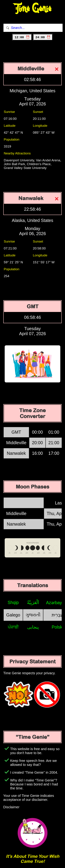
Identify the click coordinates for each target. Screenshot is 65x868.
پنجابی (33, 627)
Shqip (13, 602)
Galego (13, 615)
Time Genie (32, 9)
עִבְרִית (57, 615)
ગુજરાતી (33, 615)
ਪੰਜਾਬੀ (13, 627)
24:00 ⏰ (43, 37)
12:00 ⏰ (22, 37)
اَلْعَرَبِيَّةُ (33, 602)
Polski (57, 627)
